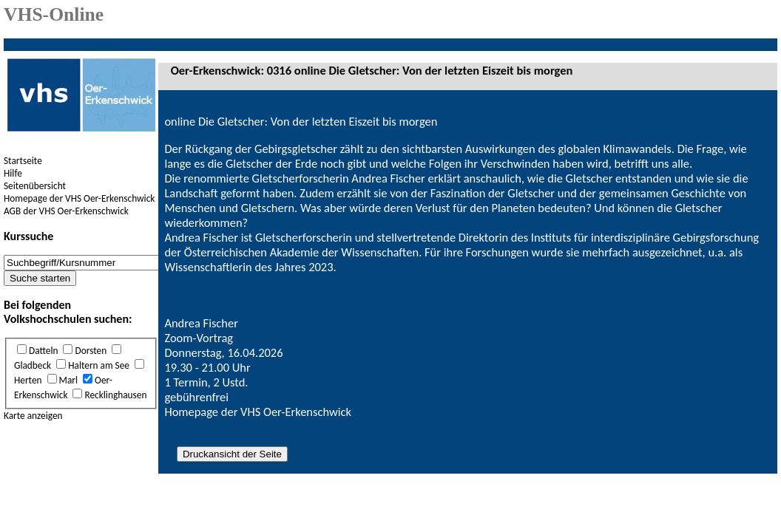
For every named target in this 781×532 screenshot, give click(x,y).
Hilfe (13, 173)
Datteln (43, 351)
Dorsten (91, 351)
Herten (28, 380)
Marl (69, 380)
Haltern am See (99, 365)
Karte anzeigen (33, 416)
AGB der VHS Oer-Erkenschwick (66, 211)
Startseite (23, 161)
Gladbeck (33, 365)
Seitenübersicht (35, 186)
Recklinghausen (115, 395)
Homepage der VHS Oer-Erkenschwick (79, 198)
